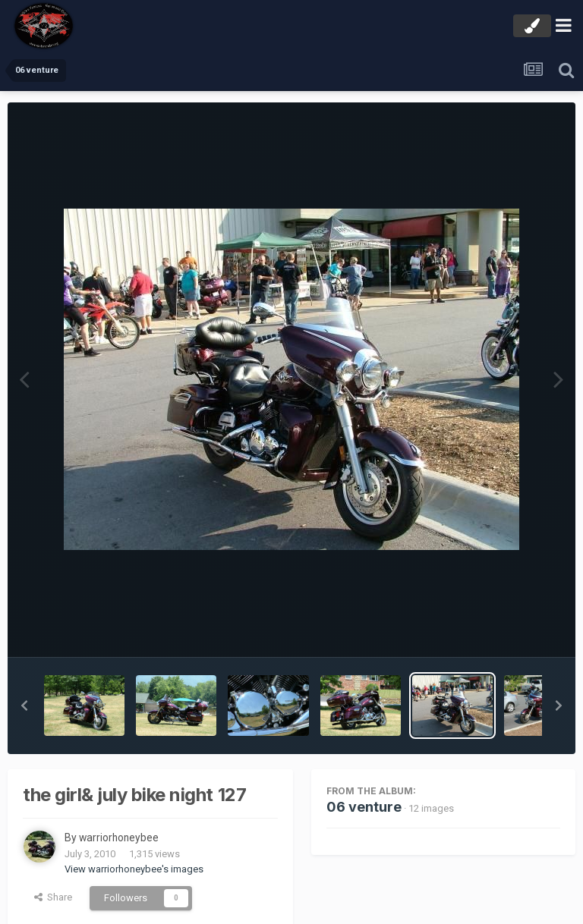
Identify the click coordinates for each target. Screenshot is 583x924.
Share (53, 897)
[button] (24, 706)
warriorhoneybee (120, 838)
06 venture (364, 807)
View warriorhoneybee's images (134, 869)
